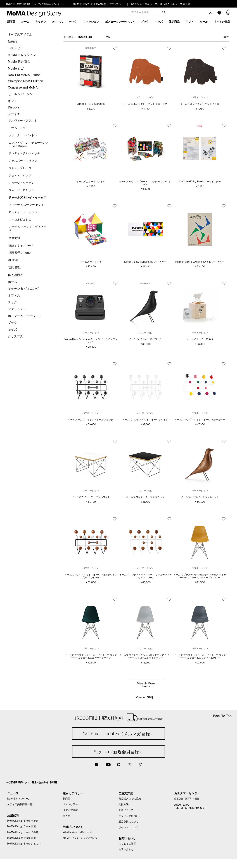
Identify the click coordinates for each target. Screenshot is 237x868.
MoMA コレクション (22, 55)
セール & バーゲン (20, 94)
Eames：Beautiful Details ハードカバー (145, 262)
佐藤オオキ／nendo (21, 245)
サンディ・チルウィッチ (24, 153)
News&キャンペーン (19, 799)
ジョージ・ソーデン (21, 183)
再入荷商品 (16, 275)
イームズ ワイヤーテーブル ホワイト (91, 497)
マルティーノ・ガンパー (24, 212)
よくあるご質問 (127, 844)
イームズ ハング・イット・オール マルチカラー (200, 420)
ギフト (12, 101)
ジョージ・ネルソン (21, 190)
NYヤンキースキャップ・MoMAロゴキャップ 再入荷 (161, 4)
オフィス (14, 296)
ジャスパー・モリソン (23, 161)
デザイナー (16, 114)
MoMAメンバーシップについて (80, 838)
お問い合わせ (126, 850)
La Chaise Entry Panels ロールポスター (200, 182)
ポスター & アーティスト (25, 316)
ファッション (17, 309)
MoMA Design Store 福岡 (22, 838)
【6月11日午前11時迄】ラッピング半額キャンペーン (34, 4)
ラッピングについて (130, 816)
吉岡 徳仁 (15, 267)
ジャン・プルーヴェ (21, 168)
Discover (14, 107)
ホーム (12, 282)
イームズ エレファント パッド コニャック (145, 104)
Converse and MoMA (23, 88)
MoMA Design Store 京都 (22, 827)
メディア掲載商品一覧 (20, 805)
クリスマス (16, 336)
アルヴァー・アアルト (23, 121)
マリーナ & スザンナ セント (26, 205)
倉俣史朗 (14, 238)
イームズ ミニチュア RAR (200, 339)
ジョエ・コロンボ (20, 176)
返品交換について (129, 822)
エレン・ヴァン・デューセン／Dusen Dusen (29, 144)
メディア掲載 (70, 810)
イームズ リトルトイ (91, 262)
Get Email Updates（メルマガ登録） (118, 734)
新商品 (12, 41)
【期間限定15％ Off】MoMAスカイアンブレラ (98, 4)
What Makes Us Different (77, 832)
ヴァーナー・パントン (23, 135)
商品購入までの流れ (130, 799)
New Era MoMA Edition (24, 75)
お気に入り (115, 48)
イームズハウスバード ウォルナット (200, 497)
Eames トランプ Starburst (91, 104)
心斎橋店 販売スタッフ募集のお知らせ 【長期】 (33, 783)
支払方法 (124, 805)
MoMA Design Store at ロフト (24, 844)
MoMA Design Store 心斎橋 (23, 832)
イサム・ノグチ (18, 128)
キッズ (12, 330)
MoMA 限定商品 (19, 62)
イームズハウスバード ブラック (145, 339)
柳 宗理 (13, 260)
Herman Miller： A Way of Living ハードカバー (200, 262)
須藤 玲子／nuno (20, 253)
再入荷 (67, 816)
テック (12, 302)
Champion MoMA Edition (25, 81)
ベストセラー (17, 48)
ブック (12, 323)
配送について (126, 810)
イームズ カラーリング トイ (91, 182)
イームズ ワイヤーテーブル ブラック (145, 497)
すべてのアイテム (20, 35)
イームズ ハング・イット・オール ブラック (91, 420)
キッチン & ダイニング (23, 289)
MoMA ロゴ (16, 69)
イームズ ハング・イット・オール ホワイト (145, 420)
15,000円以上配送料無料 (118, 717)
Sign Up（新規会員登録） (118, 752)
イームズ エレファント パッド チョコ (200, 104)
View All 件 (145, 698)
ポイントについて (129, 827)
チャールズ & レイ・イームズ (27, 198)
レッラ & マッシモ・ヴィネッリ (27, 229)
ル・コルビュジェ (20, 220)
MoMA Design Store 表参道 (23, 821)
